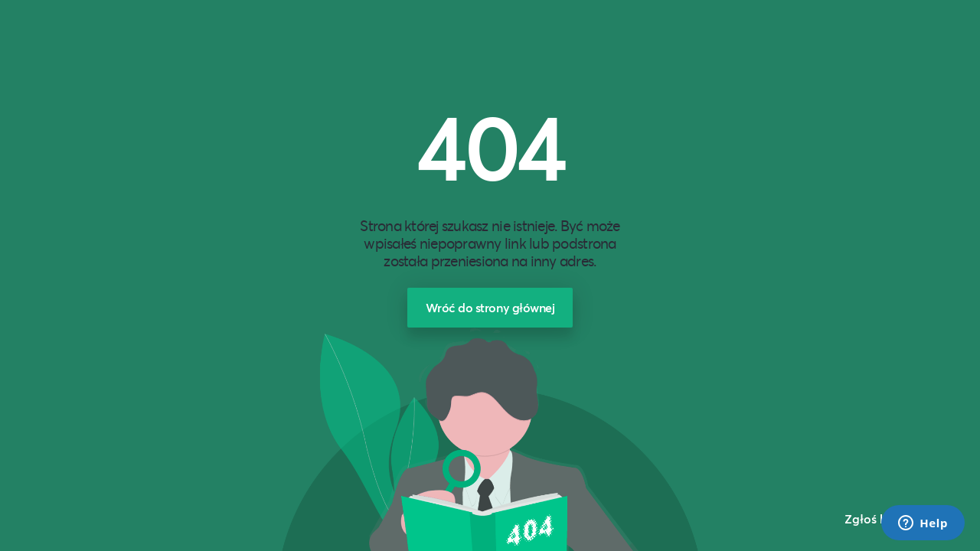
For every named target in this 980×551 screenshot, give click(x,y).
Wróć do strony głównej (490, 307)
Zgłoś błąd (875, 518)
